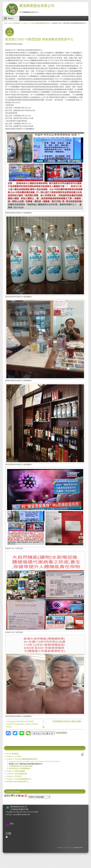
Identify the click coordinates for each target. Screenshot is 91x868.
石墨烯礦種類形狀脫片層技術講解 (21, 766)
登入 (12, 823)
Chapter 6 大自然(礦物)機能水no (19, 779)
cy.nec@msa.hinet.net (22, 814)
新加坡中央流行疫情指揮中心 (17, 781)
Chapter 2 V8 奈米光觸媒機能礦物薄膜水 (36, 23)
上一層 (43, 724)
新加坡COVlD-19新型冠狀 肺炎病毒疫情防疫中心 (26, 764)
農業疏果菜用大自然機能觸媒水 (20, 768)
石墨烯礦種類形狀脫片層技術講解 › (67, 721)
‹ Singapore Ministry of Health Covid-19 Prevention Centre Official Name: (22, 724)
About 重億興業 (14, 23)
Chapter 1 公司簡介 (14, 756)
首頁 (6, 23)
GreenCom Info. (78, 847)
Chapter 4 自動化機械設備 (17, 774)
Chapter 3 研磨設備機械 (16, 771)
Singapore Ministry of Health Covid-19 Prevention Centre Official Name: (34, 761)
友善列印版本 (61, 733)
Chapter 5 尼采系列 (14, 776)
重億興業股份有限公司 (37, 6)
